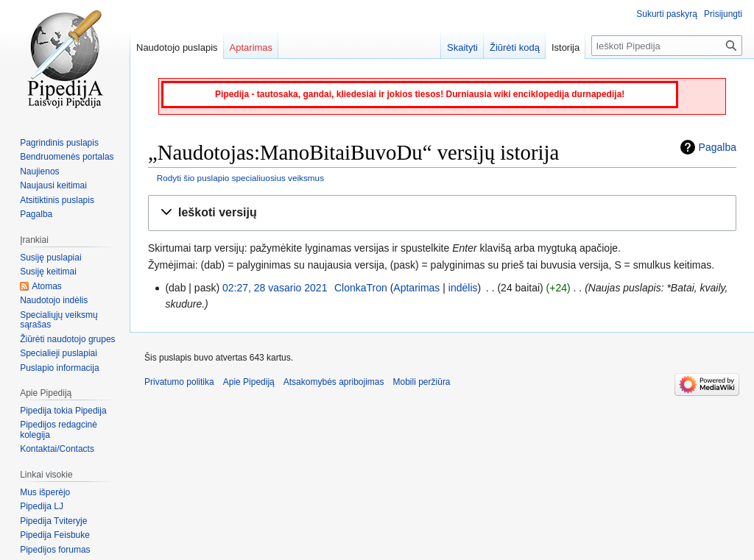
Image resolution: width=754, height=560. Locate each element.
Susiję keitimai (48, 272)
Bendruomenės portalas (67, 157)
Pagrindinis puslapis (59, 143)
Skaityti (462, 47)
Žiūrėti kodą (515, 47)
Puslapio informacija (59, 368)
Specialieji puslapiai (59, 353)
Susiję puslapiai (50, 258)
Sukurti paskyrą (667, 14)
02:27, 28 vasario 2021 (275, 288)
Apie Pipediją (249, 382)
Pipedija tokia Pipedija (63, 411)
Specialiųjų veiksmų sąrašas (59, 320)
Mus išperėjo (45, 492)
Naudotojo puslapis (177, 47)
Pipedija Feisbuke (55, 535)
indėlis (463, 288)
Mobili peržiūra (422, 382)
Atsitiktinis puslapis (57, 200)
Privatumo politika (179, 382)
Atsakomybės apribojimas (334, 382)
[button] (442, 213)
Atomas (47, 286)
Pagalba (718, 147)
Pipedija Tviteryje (53, 521)
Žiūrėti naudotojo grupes (67, 339)
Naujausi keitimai (53, 185)
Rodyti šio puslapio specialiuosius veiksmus (240, 178)
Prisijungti (723, 14)
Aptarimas (416, 288)
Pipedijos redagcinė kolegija (59, 430)
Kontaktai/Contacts (57, 449)
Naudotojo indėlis (54, 300)
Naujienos (39, 171)
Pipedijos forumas (55, 550)
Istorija (565, 47)
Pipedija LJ (42, 506)
